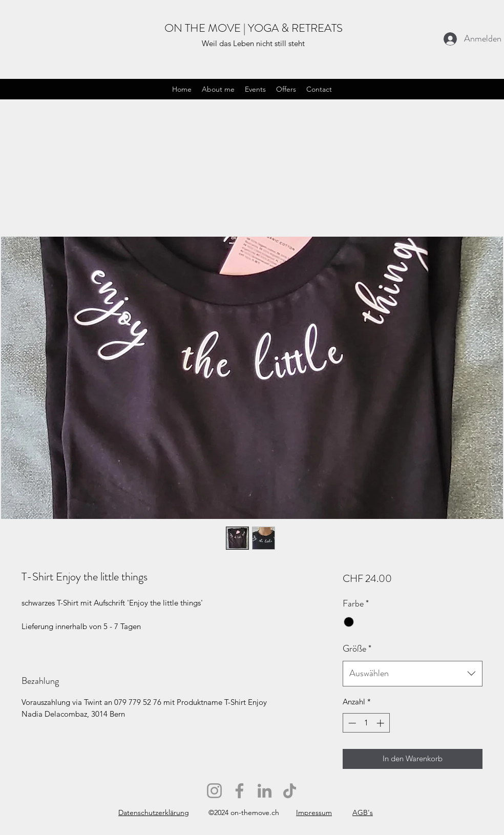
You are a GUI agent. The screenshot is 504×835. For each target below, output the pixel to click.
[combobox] (413, 674)
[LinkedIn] (265, 791)
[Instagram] (214, 791)
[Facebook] (239, 791)
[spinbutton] (366, 723)
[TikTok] (290, 791)
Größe (357, 649)
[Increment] (381, 723)
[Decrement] (351, 723)
